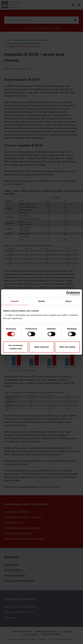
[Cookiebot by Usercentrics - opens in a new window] (68, 293)
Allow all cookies (67, 347)
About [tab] (68, 301)
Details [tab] (41, 301)
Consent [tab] (15, 301)
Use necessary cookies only (16, 347)
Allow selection (41, 347)
